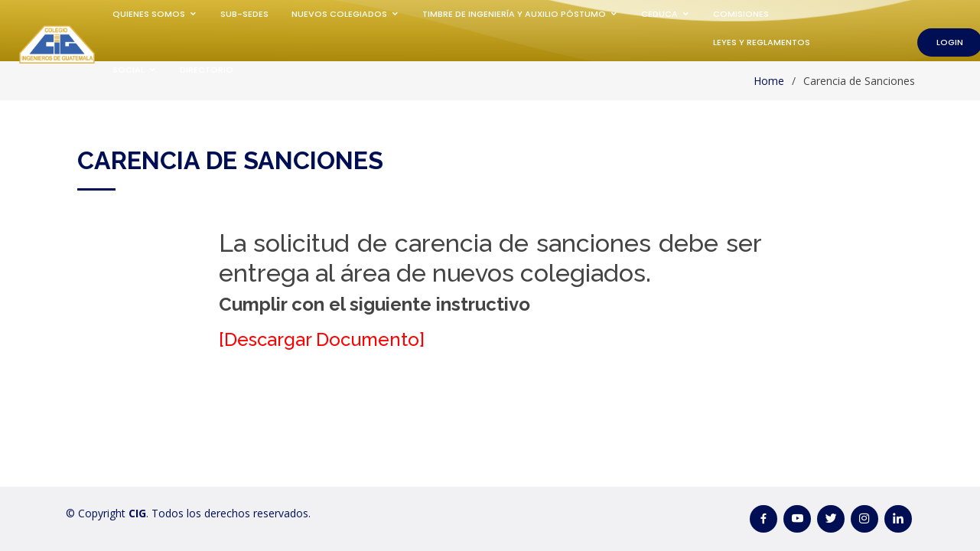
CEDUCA (659, 14)
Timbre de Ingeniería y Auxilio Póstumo (514, 14)
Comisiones (741, 14)
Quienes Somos (149, 14)
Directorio (207, 70)
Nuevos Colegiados (339, 14)
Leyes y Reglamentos (762, 42)
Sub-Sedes (244, 14)
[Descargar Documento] (322, 339)
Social (129, 70)
